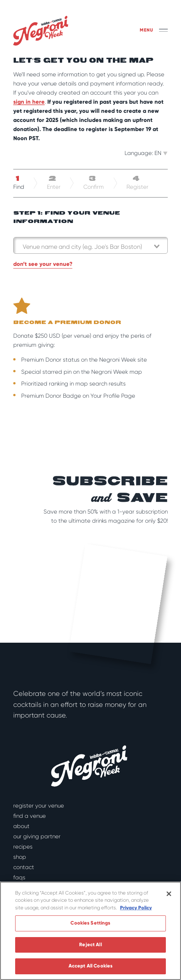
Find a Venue (30, 816)
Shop (20, 857)
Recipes (23, 847)
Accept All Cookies (90, 966)
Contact (24, 867)
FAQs (19, 877)
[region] (90, 931)
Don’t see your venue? (43, 264)
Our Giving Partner (37, 836)
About (21, 826)
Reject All (90, 945)
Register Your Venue (39, 806)
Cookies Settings (90, 923)
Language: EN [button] (146, 153)
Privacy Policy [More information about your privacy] (136, 908)
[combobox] (90, 245)
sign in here (29, 102)
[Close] (169, 894)
